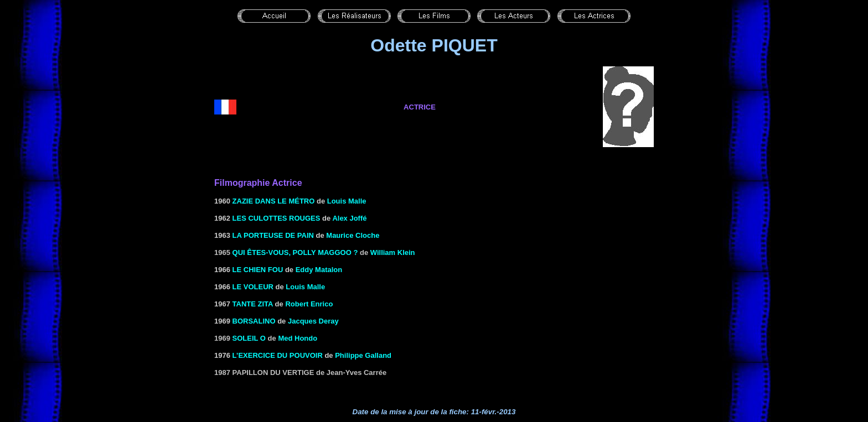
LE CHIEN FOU (258, 270)
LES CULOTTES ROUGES (277, 218)
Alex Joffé (349, 218)
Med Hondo (298, 338)
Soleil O (249, 338)
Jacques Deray (313, 321)
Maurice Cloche (353, 235)
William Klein (393, 252)
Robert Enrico (309, 304)
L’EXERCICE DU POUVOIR (278, 355)
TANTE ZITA (253, 304)
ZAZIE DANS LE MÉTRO (274, 201)
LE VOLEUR (253, 287)
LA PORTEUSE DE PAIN (273, 235)
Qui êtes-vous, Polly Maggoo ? (295, 252)
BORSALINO (254, 321)
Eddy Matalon (319, 270)
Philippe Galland (363, 355)
